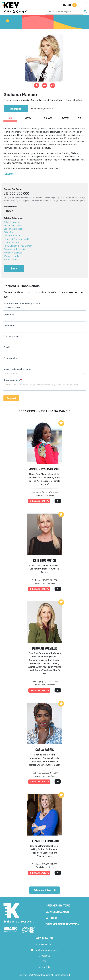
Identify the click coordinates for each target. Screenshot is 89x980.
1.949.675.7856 (46, 944)
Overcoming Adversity (14, 249)
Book (14, 268)
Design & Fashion (12, 235)
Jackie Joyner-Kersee (45, 469)
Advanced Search (44, 890)
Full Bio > (9, 174)
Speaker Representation (63, 924)
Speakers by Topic (58, 905)
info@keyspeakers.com (46, 950)
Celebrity (8, 232)
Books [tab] (65, 118)
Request (16, 109)
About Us (52, 918)
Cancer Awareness (13, 229)
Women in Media (12, 256)
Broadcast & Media (13, 225)
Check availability (39, 501)
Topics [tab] (27, 118)
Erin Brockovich (44, 560)
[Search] (64, 11)
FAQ (45, 961)
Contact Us (45, 956)
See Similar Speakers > (42, 108)
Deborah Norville (45, 648)
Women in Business (13, 253)
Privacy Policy (45, 967)
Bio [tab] (10, 118)
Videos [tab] (48, 118)
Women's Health (12, 259)
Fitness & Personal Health (16, 239)
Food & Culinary (11, 242)
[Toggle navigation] (83, 5)
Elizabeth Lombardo (45, 841)
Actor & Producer (12, 222)
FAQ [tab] (79, 118)
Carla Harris (45, 750)
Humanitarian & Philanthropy (18, 246)
